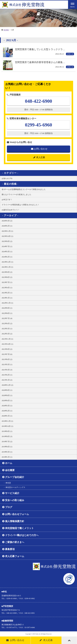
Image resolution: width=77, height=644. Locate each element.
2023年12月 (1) (7, 262)
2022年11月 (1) (7, 303)
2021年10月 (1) (7, 344)
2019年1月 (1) (7, 457)
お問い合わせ (39, 149)
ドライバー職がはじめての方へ (22, 535)
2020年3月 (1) (7, 406)
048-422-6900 (38, 101)
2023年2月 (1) (7, 293)
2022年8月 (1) (7, 313)
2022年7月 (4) (7, 318)
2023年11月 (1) (7, 267)
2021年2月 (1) (7, 375)
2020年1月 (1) (7, 416)
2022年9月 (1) (7, 308)
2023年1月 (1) (7, 298)
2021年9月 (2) (7, 349)
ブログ (9, 507)
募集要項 (10, 549)
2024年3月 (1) (7, 252)
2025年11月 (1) (7, 231)
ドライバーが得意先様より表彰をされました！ (20, 205)
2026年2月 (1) (7, 226)
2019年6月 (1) (7, 447)
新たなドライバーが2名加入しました (16, 194)
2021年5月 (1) (7, 365)
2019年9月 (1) (7, 431)
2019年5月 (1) (7, 452)
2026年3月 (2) (7, 221)
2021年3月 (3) (7, 370)
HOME (6, 30)
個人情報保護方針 (15, 521)
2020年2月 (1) (7, 411)
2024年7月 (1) (7, 246)
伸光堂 (8, 483)
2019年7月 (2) (7, 442)
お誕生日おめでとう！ (11, 210)
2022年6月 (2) (7, 324)
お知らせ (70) (7, 178)
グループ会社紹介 (15, 477)
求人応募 (39, 157)
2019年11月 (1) (7, 421)
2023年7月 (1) (7, 282)
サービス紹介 (12, 493)
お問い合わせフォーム (17, 514)
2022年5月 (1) (7, 329)
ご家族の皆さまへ (15, 542)
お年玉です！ (7, 200)
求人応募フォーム (15, 556)
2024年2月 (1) (7, 257)
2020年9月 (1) (7, 390)
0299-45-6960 (38, 125)
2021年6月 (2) (7, 359)
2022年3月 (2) (7, 334)
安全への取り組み (15, 500)
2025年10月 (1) (7, 236)
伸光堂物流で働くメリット (19, 528)
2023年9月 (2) (7, 272)
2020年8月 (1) (7, 395)
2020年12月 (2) (7, 385)
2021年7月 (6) (7, 354)
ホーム (9, 463)
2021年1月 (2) (7, 380)
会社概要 (10, 470)
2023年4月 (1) (7, 288)
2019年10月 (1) (7, 426)
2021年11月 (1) (7, 339)
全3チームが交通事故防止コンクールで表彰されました (24, 189)
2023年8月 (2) (7, 277)
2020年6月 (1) (7, 401)
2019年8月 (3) (7, 436)
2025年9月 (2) (7, 241)
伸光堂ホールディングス (15, 487)
